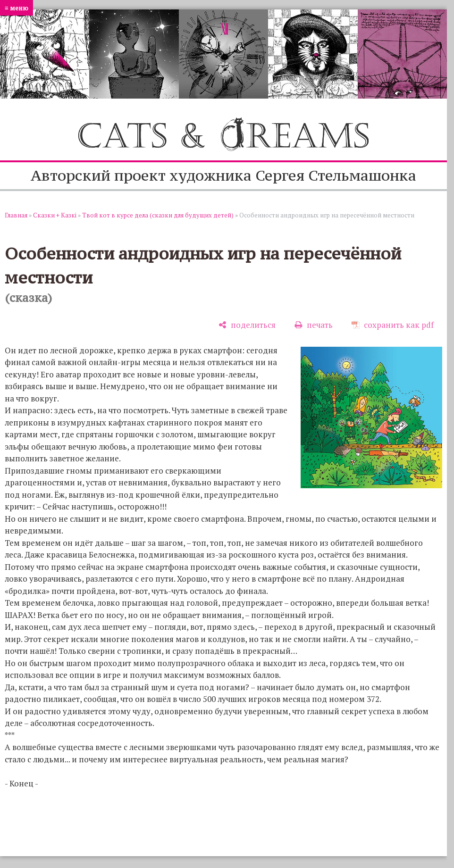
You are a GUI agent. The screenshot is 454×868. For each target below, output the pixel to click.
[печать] (314, 325)
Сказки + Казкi (55, 215)
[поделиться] (247, 325)
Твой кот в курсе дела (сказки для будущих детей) (158, 215)
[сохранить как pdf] (393, 325)
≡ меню (17, 8)
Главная (16, 215)
